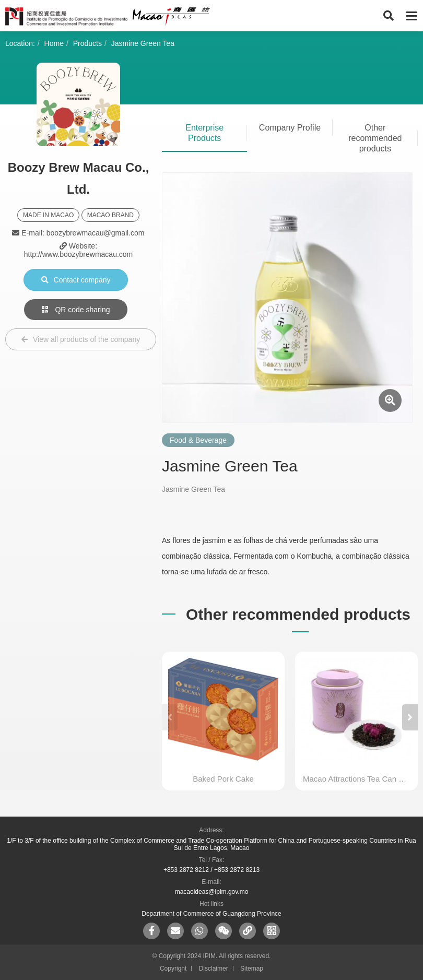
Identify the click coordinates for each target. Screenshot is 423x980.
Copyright (173, 969)
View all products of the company (81, 339)
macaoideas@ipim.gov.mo (212, 892)
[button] (410, 717)
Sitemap (252, 969)
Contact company (76, 280)
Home (54, 43)
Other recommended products (375, 138)
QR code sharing (76, 310)
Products (87, 43)
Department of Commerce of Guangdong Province (211, 914)
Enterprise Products (204, 133)
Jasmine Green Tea (143, 43)
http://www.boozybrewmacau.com (79, 254)
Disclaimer (214, 969)
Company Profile (290, 128)
